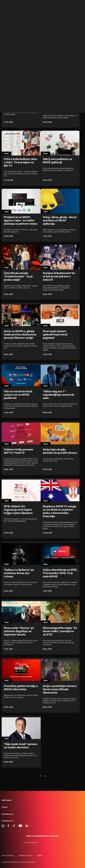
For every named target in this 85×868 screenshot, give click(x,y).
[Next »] (48, 776)
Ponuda (4, 807)
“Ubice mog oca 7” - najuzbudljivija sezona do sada (59, 395)
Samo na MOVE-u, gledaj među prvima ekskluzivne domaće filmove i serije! (20, 334)
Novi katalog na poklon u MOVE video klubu (20, 105)
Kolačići (40, 855)
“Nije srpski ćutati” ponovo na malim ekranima (21, 746)
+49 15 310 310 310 (69, 3)
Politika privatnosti (26, 855)
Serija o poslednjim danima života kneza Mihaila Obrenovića (60, 689)
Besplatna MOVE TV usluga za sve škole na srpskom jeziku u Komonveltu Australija (60, 511)
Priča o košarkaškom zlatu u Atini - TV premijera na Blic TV (20, 162)
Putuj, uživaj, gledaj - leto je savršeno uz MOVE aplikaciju (60, 220)
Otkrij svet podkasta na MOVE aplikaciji (57, 161)
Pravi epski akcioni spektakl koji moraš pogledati (55, 334)
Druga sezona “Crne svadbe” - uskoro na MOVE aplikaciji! (59, 106)
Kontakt (81, 3)
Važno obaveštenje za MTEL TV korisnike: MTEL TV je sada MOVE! (60, 573)
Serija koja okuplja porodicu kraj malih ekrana (60, 451)
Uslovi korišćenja (8, 855)
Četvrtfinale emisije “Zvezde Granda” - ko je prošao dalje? (18, 276)
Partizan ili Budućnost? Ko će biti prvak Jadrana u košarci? (59, 276)
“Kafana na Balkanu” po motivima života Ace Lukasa (19, 573)
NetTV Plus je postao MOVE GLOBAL (21, 52)
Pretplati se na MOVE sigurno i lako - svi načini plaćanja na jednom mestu (21, 220)
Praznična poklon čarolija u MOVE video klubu (21, 688)
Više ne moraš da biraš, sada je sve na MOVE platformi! (18, 395)
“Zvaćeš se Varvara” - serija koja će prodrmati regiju (60, 52)
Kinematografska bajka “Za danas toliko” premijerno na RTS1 (60, 631)
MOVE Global (6, 800)
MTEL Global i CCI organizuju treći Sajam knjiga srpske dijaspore (18, 510)
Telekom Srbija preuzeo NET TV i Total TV (18, 451)
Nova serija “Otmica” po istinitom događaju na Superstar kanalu (19, 631)
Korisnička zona (7, 814)
